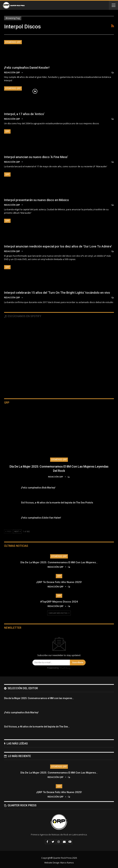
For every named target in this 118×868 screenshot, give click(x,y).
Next (17, 531)
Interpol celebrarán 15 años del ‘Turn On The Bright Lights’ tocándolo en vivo (57, 293)
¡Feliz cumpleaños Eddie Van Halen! (41, 518)
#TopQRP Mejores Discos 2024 (59, 602)
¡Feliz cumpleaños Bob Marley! (38, 488)
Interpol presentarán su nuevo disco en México (36, 200)
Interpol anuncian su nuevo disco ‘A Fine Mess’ (36, 157)
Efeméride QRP (13, 42)
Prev (8, 531)
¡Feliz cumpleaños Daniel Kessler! (27, 68)
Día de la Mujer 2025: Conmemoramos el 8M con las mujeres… (59, 562)
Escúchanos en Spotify (23, 316)
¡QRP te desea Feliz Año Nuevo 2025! (59, 582)
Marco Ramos (67, 863)
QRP (7, 131)
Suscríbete (78, 662)
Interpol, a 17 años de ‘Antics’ (24, 114)
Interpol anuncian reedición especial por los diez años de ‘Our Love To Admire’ (58, 246)
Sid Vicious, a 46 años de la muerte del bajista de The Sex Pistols (57, 503)
